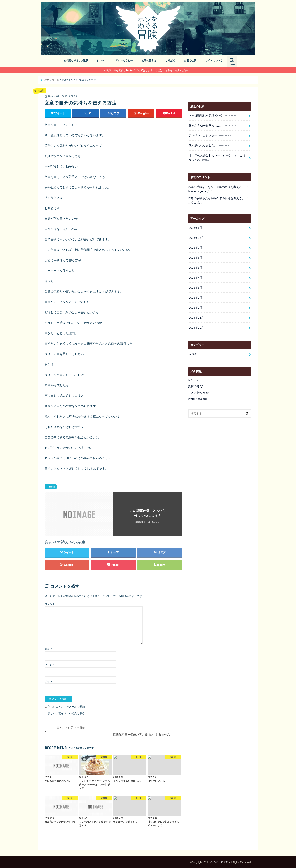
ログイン (194, 380)
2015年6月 (195, 258)
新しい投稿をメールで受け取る (66, 713)
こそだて (170, 60)
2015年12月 (196, 238)
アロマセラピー (124, 60)
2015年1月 (195, 308)
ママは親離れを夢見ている (213, 115)
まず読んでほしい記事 (76, 60)
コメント (50, 604)
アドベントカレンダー (210, 135)
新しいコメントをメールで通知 (66, 707)
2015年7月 (195, 248)
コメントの (198, 393)
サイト (49, 681)
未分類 (52, 487)
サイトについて (214, 60)
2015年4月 (195, 278)
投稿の (196, 386)
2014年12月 (196, 318)
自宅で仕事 (190, 60)
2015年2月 (195, 298)
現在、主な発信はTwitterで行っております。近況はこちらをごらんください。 (149, 70)
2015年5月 (195, 268)
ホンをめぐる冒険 (218, 862)
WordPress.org (197, 399)
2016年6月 (195, 228)
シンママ (102, 60)
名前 (48, 649)
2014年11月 (196, 328)
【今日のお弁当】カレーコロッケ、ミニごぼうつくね (217, 158)
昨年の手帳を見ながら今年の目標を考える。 (216, 187)
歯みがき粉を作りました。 (213, 125)
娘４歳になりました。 (210, 145)
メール (49, 665)
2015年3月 (195, 288)
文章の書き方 (149, 60)
